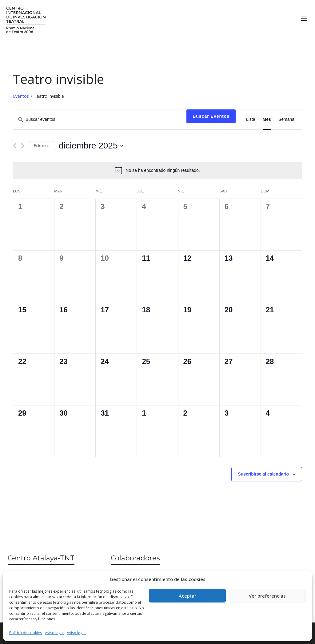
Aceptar (187, 596)
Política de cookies (26, 633)
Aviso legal (54, 633)
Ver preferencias (267, 596)
